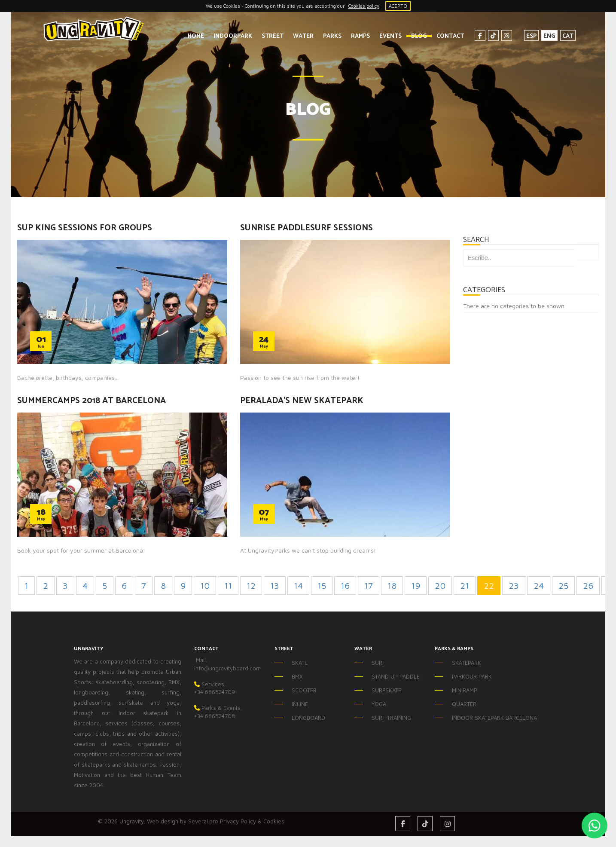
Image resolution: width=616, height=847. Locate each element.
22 (489, 586)
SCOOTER (304, 690)
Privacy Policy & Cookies (252, 821)
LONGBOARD (308, 718)
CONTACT (446, 36)
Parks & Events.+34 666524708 (218, 712)
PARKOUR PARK (472, 676)
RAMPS (356, 36)
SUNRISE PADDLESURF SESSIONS (306, 228)
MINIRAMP (465, 690)
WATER (299, 36)
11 (228, 586)
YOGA (379, 704)
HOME (192, 36)
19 (416, 586)
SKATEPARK (467, 663)
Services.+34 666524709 (215, 688)
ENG (545, 36)
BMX (297, 676)
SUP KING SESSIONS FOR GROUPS (85, 228)
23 (514, 586)
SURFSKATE (386, 690)
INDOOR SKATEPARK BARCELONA (477, 718)
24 (539, 586)
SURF (378, 663)
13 (275, 586)
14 (298, 586)
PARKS (328, 36)
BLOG (415, 36)
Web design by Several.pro (183, 821)
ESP (527, 36)
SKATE (300, 663)
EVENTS (386, 36)
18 (392, 586)
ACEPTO (398, 6)
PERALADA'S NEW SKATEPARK (302, 401)
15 (322, 586)
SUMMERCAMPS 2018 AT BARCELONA (91, 401)
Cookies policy (364, 6)
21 (465, 586)
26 (588, 586)
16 (345, 586)
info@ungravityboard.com (227, 668)
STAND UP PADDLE (396, 676)
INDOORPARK (229, 36)
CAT (564, 36)
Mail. (201, 660)
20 (440, 586)
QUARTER (464, 704)
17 (369, 586)
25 (563, 586)
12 (251, 586)
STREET (268, 36)
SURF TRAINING (391, 718)
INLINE (300, 704)
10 (205, 586)
